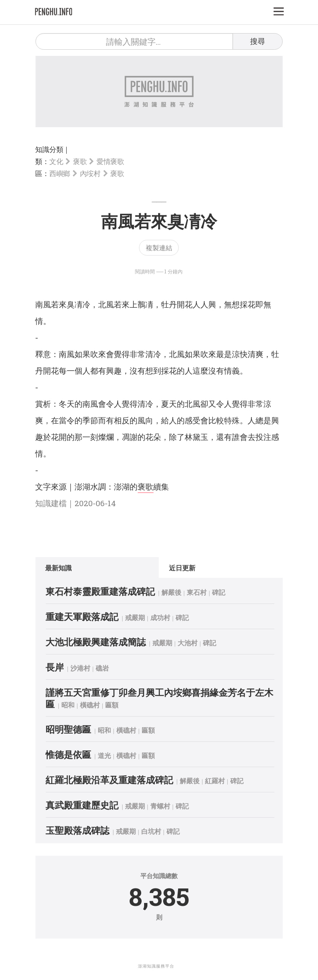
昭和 (68, 705)
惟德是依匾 (68, 754)
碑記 (219, 592)
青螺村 (160, 806)
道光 (104, 755)
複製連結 (159, 247)
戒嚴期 (135, 617)
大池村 (188, 643)
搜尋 (258, 41)
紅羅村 (215, 781)
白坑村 (151, 831)
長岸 (55, 667)
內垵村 (90, 173)
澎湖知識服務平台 (156, 966)
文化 (56, 161)
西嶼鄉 (60, 173)
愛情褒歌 (110, 161)
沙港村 (80, 668)
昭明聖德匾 (68, 729)
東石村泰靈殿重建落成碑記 (100, 591)
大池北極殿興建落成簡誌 (96, 642)
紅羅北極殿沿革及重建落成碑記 (109, 780)
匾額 (112, 705)
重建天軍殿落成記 (82, 617)
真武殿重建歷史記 (82, 805)
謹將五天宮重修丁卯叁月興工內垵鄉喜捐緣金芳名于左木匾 (159, 698)
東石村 (197, 592)
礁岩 (102, 668)
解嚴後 (171, 592)
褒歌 (80, 161)
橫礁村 (90, 705)
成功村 (160, 617)
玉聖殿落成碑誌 (77, 830)
